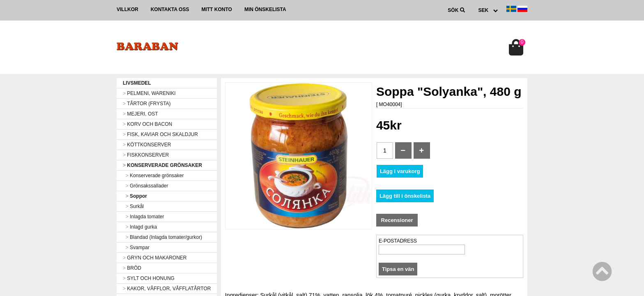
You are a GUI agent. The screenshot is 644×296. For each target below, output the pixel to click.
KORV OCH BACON (147, 124)
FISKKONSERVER (146, 155)
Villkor (128, 9)
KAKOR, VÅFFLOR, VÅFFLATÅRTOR (167, 289)
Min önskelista (265, 9)
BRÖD (132, 268)
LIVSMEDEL (137, 83)
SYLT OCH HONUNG (149, 278)
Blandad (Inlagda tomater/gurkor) (162, 237)
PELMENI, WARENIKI (149, 93)
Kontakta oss (170, 9)
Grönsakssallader (145, 186)
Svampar (136, 247)
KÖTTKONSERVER (147, 145)
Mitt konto (216, 9)
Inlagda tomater (143, 217)
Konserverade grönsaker (153, 176)
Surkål (133, 206)
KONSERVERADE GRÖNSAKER (162, 165)
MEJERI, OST (140, 114)
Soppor (135, 196)
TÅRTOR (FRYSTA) (147, 104)
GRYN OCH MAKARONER (155, 258)
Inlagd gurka (140, 227)
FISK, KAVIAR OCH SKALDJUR (160, 134)
